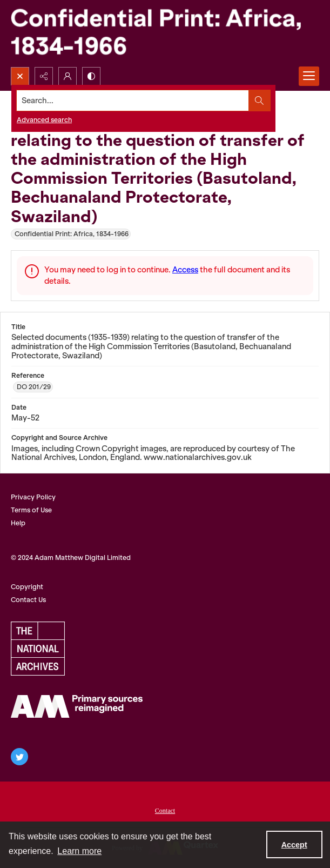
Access (185, 270)
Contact (165, 811)
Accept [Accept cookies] (294, 845)
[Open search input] (20, 76)
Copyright (27, 587)
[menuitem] (165, 810)
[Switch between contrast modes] (91, 76)
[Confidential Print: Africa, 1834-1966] (165, 34)
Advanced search (44, 120)
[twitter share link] (19, 757)
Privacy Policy (33, 497)
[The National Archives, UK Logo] (38, 649)
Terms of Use (31, 510)
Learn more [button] (79, 851)
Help (18, 523)
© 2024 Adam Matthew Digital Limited (71, 557)
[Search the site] (133, 101)
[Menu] (309, 76)
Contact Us (28, 600)
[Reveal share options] (44, 76)
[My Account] (68, 76)
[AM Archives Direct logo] (77, 706)
